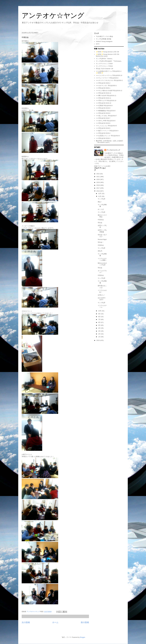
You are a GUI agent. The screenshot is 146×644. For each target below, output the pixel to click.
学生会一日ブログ (102, 236)
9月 (100, 314)
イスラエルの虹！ (102, 291)
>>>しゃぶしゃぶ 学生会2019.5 (106, 126)
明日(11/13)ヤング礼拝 (102, 264)
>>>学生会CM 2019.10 (104, 103)
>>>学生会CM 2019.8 (103, 113)
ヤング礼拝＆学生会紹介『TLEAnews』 (109, 61)
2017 (98, 188)
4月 (100, 328)
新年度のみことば (102, 287)
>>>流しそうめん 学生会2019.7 (106, 116)
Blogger (82, 637)
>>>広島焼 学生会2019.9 (104, 106)
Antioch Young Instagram (104, 41)
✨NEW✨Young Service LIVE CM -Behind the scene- (108, 55)
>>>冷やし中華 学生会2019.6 (106, 121)
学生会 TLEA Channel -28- (105, 69)
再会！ (100, 202)
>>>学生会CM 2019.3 (103, 138)
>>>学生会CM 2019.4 (103, 133)
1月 (100, 337)
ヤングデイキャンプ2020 (104, 64)
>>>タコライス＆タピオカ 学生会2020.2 (109, 80)
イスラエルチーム (102, 306)
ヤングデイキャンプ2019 (104, 66)
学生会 (100, 223)
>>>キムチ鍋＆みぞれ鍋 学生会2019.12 (109, 91)
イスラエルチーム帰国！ (102, 259)
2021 (98, 177)
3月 (100, 331)
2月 (100, 334)
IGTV (98, 44)
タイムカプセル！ (102, 272)
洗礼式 (100, 251)
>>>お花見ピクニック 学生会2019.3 (108, 136)
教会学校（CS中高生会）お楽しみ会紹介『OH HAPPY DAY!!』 (110, 142)
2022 (98, 174)
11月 (100, 196)
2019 (98, 182)
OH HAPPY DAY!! (102, 299)
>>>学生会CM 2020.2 (103, 83)
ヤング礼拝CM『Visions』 (105, 59)
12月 (100, 194)
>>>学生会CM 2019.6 (103, 123)
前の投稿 (85, 622)
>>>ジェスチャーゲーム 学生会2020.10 (109, 75)
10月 (100, 311)
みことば (101, 209)
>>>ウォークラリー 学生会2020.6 (107, 78)
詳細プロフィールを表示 (102, 166)
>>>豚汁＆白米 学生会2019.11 (106, 96)
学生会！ (101, 242)
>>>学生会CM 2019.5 (103, 128)
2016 (98, 191)
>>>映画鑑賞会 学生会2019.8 (106, 111)
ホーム (55, 622)
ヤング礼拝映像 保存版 (104, 39)
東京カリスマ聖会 (102, 216)
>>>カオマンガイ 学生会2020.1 (106, 86)
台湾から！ (101, 295)
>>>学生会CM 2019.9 (103, 108)
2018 (98, 185)
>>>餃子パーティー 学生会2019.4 (107, 131)
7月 (100, 319)
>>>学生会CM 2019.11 (104, 98)
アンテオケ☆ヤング (53, 16)
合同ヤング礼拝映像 (102, 231)
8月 (100, 317)
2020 (98, 179)
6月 (100, 322)
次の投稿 (26, 622)
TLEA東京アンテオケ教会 (104, 36)
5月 (100, 325)
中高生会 (101, 220)
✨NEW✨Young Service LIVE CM (107, 52)
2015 (98, 340)
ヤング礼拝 (101, 199)
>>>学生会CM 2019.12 (104, 93)
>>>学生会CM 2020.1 (103, 88)
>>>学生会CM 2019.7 (103, 118)
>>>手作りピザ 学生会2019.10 (106, 101)
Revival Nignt (102, 239)
